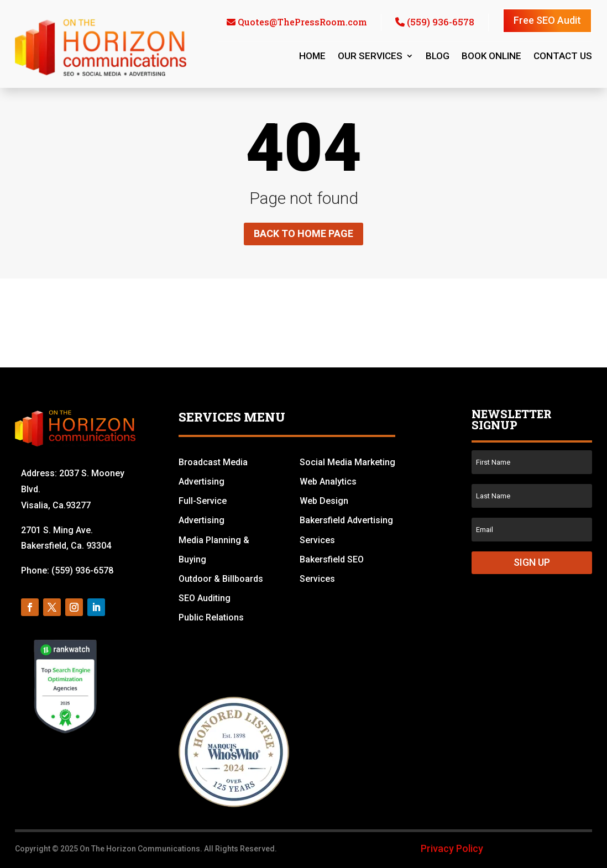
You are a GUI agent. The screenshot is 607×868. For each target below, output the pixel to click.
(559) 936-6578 (441, 22)
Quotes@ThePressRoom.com (302, 22)
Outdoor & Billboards (221, 579)
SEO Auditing (205, 598)
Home (312, 57)
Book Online (491, 57)
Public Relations (211, 617)
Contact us (563, 57)
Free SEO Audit (547, 20)
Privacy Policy (452, 848)
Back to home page (303, 233)
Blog (438, 57)
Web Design (324, 501)
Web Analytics (328, 482)
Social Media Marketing (347, 462)
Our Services (370, 57)
